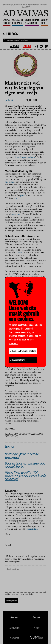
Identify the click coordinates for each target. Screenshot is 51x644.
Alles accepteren (18, 360)
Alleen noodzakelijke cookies (23, 351)
